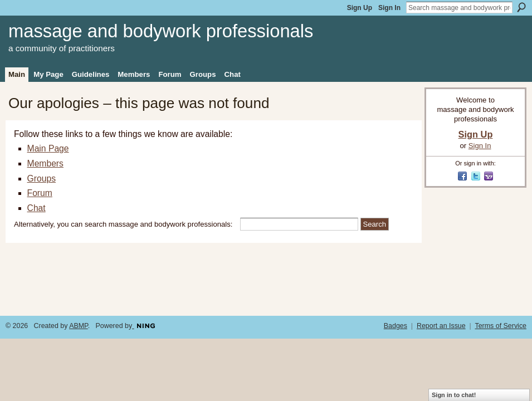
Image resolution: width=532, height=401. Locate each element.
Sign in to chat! (454, 395)
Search (521, 7)
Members (45, 163)
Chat (36, 208)
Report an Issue (441, 326)
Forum (40, 193)
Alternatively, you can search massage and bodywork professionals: (123, 224)
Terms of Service (501, 326)
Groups (42, 179)
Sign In (389, 8)
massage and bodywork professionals (161, 31)
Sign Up (360, 8)
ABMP (79, 326)
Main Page (48, 148)
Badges (396, 326)
